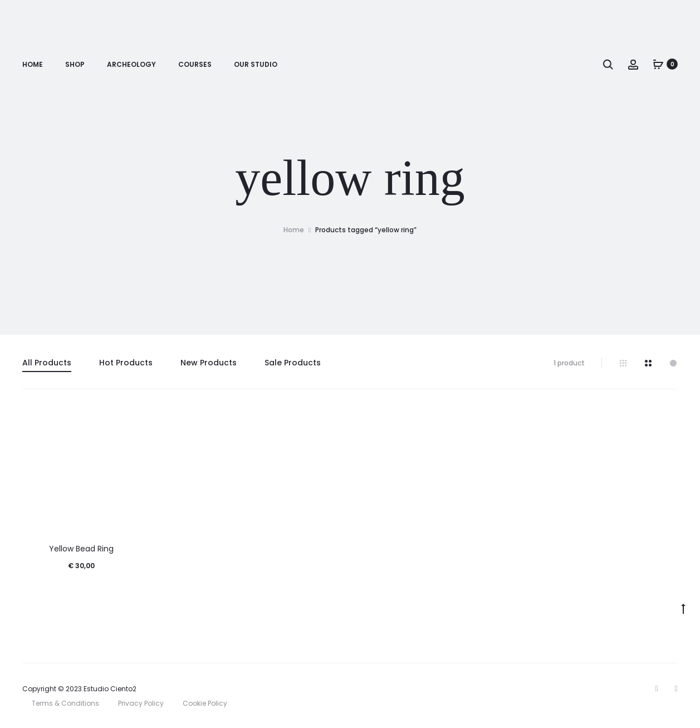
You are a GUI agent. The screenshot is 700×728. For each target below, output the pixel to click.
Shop (75, 64)
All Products (47, 363)
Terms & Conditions (65, 703)
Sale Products (293, 363)
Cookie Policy (205, 703)
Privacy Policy (141, 703)
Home (33, 64)
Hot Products (126, 363)
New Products (209, 363)
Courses (195, 64)
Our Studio (256, 64)
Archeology (131, 64)
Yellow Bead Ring (81, 549)
